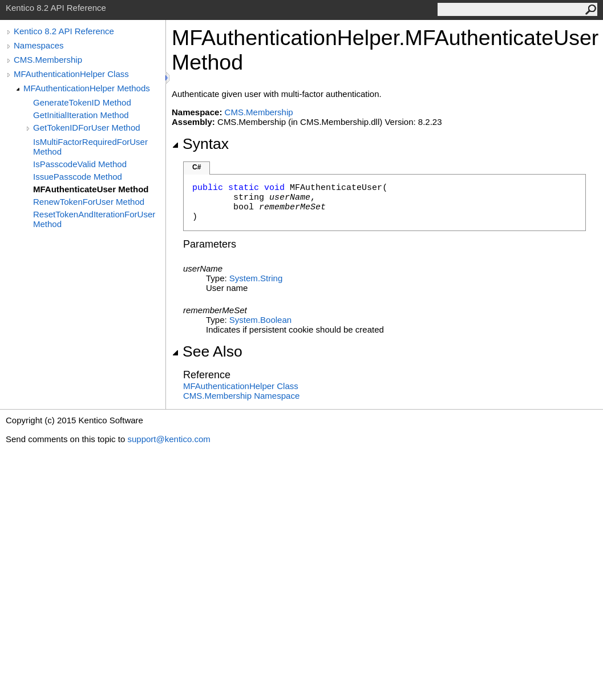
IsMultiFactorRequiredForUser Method (90, 147)
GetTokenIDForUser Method (87, 128)
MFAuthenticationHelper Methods (87, 88)
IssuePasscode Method (78, 177)
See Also (207, 351)
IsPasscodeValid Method (80, 164)
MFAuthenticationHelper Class (71, 74)
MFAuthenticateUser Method (91, 189)
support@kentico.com (169, 439)
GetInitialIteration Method (81, 115)
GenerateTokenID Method (82, 102)
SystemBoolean (260, 320)
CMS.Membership (48, 60)
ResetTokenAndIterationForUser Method (94, 219)
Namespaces (39, 45)
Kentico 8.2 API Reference (64, 31)
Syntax (200, 144)
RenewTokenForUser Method (89, 202)
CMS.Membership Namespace (241, 396)
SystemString (256, 278)
